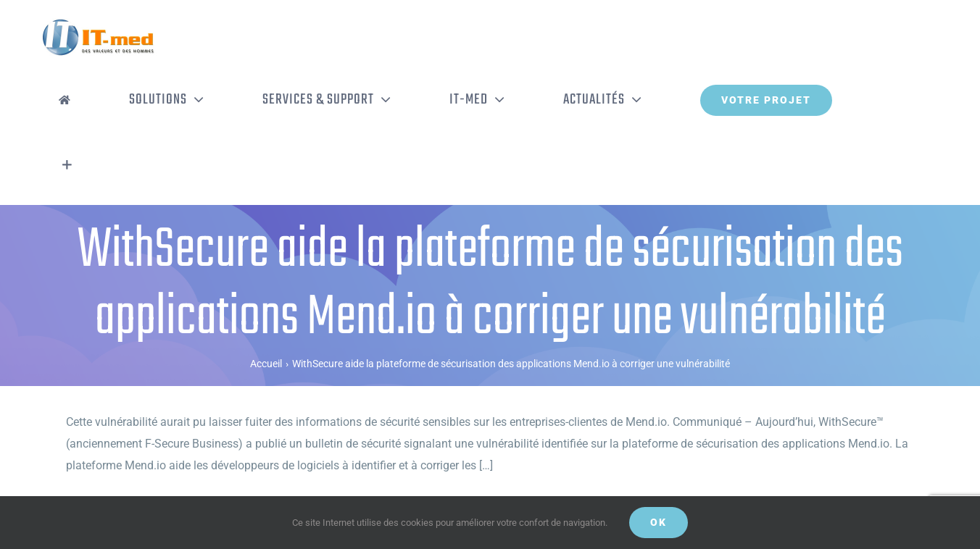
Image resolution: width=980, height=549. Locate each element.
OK (659, 522)
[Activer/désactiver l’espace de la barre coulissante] (67, 165)
